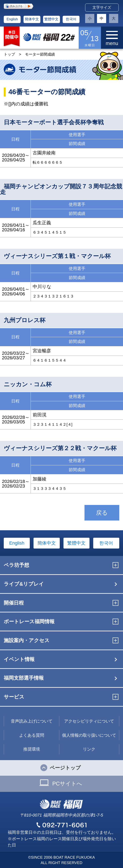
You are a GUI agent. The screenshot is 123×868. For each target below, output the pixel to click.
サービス (14, 697)
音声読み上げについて (32, 721)
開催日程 (14, 603)
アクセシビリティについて (89, 721)
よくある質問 (32, 735)
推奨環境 (32, 749)
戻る (102, 513)
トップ (9, 54)
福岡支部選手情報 (24, 678)
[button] (19, 6)
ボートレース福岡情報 (29, 621)
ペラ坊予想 (16, 565)
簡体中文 (32, 19)
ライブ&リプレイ (24, 584)
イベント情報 (19, 659)
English (12, 19)
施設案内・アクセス (27, 640)
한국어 (71, 19)
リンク (89, 749)
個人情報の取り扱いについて (89, 735)
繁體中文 (51, 19)
